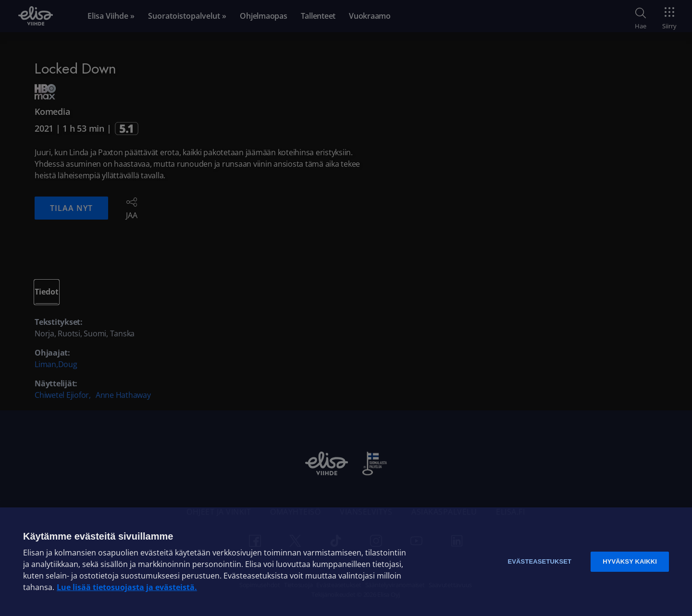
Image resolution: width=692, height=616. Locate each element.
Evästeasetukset (539, 561)
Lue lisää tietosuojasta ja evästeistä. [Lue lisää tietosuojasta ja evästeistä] (127, 587)
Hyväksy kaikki (630, 561)
